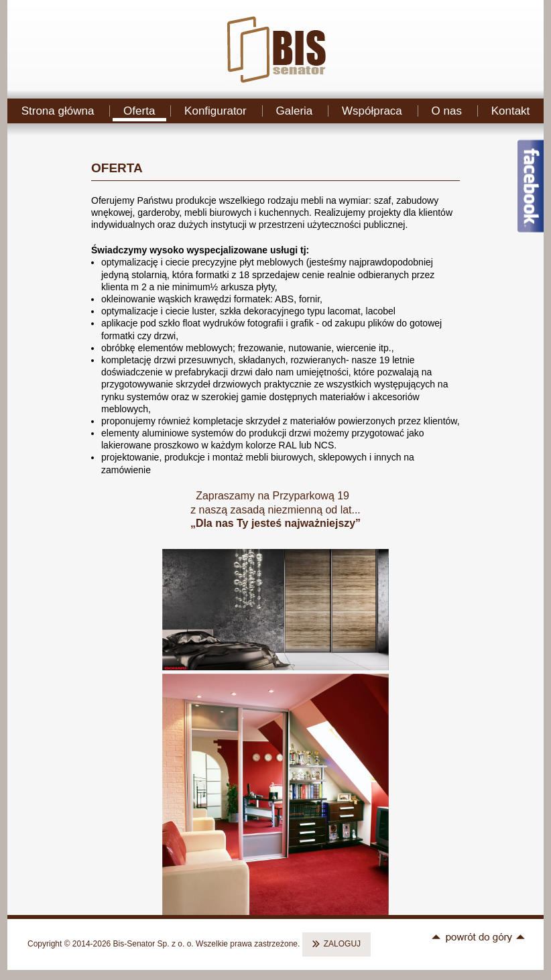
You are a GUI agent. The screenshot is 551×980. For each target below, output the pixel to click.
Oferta (139, 111)
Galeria (294, 111)
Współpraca (372, 111)
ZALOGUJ (342, 944)
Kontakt (511, 111)
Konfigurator (216, 111)
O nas (447, 111)
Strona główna (58, 111)
